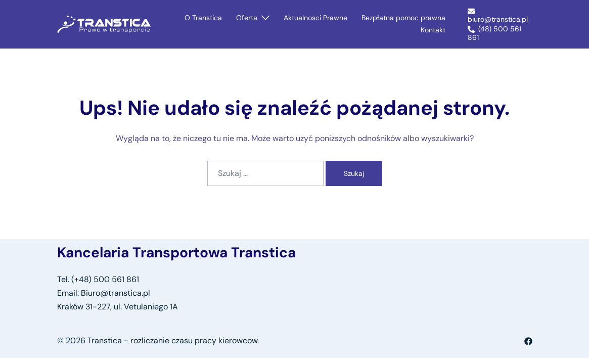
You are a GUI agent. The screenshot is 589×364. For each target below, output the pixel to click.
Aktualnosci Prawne (315, 18)
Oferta (247, 18)
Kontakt (433, 30)
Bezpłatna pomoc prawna (403, 18)
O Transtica (203, 18)
